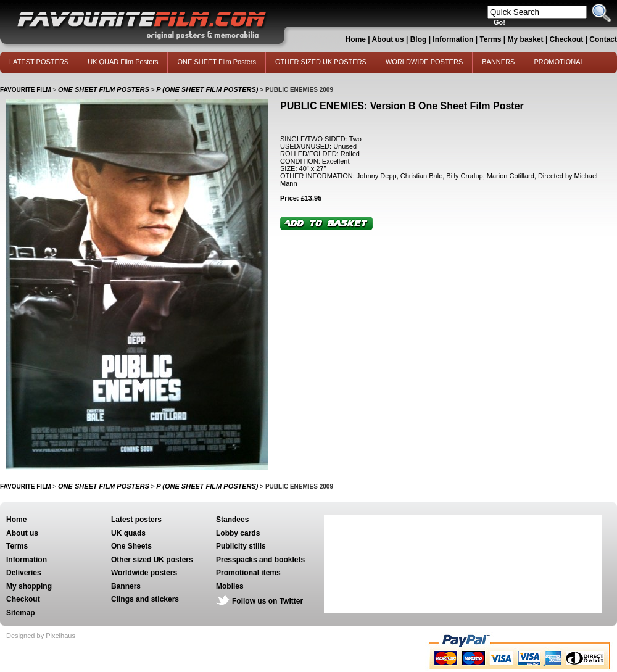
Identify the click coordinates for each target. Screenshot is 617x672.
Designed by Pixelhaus (41, 636)
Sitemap (21, 613)
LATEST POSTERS (39, 62)
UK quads (128, 533)
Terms (490, 39)
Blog (419, 39)
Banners (126, 586)
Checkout (568, 39)
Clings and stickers (145, 599)
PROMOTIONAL (559, 62)
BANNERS (498, 62)
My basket (526, 39)
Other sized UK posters (152, 560)
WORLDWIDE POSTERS (424, 62)
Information (453, 39)
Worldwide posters (144, 573)
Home (356, 39)
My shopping (29, 586)
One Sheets (131, 546)
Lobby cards (238, 533)
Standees (232, 520)
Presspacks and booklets (260, 560)
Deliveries (24, 573)
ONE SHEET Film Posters (217, 62)
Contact (603, 39)
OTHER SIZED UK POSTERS (321, 62)
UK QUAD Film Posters (123, 62)
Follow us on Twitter (267, 601)
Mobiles (230, 586)
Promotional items (248, 573)
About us (388, 39)
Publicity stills (241, 546)
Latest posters (136, 520)
